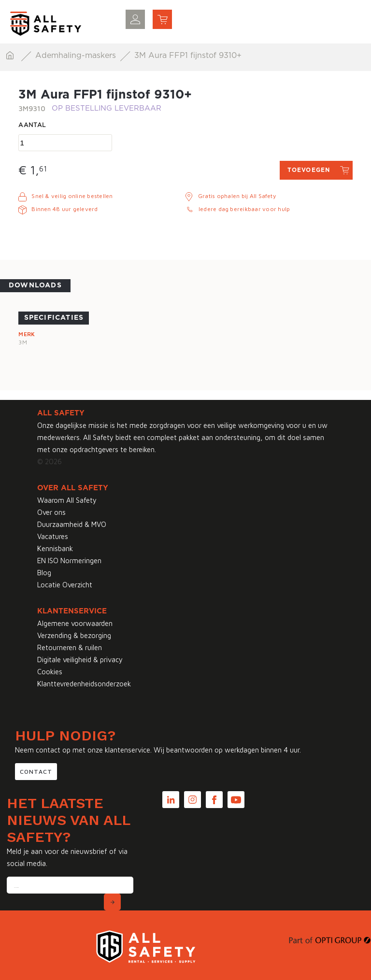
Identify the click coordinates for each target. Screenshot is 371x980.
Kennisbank (55, 548)
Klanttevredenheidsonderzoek (84, 684)
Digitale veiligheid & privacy (80, 660)
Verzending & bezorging (74, 635)
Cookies (50, 672)
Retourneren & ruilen (70, 647)
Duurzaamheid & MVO (72, 524)
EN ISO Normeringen (69, 561)
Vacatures (53, 536)
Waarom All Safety (67, 500)
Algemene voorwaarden (75, 623)
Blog (44, 573)
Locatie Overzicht (65, 585)
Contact (36, 772)
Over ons (51, 512)
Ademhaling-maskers (77, 56)
